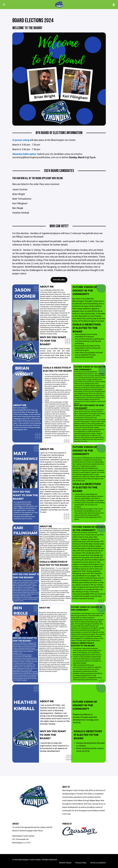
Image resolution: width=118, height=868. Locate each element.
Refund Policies (65, 863)
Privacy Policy (81, 863)
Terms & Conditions (98, 863)
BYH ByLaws (59, 280)
